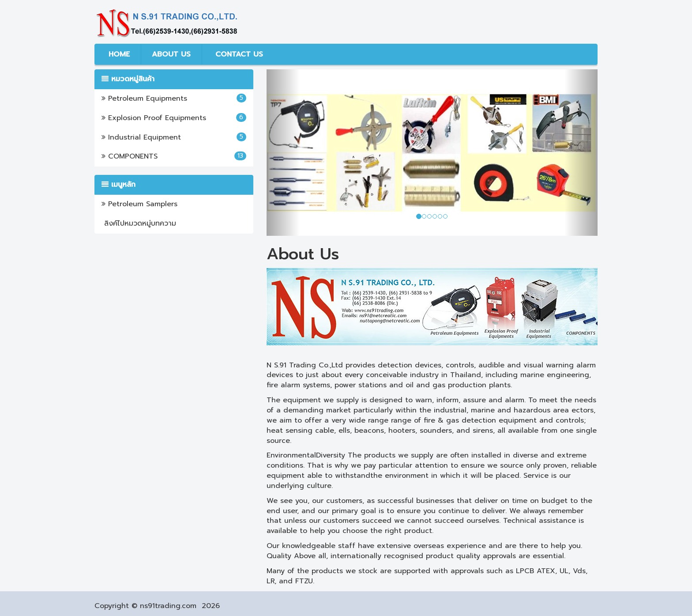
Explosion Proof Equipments (174, 118)
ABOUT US (171, 54)
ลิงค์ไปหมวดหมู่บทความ (139, 223)
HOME (118, 54)
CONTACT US (238, 54)
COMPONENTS (174, 156)
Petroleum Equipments (174, 98)
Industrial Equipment (174, 137)
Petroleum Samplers (139, 204)
